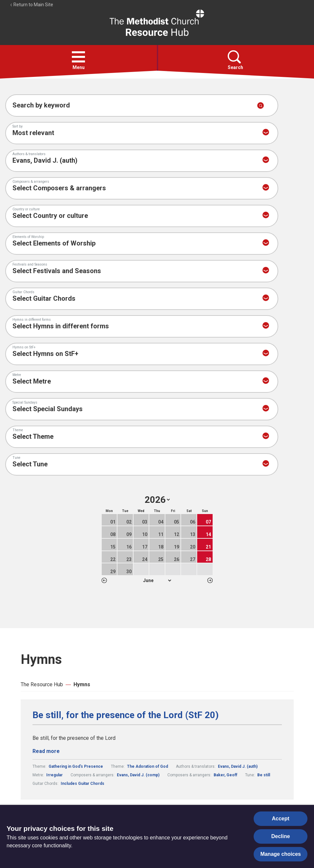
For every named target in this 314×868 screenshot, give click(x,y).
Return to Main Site (31, 5)
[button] (78, 57)
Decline (281, 836)
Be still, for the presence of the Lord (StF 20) (126, 715)
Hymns (82, 684)
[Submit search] (261, 106)
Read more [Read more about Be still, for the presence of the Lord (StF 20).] (46, 751)
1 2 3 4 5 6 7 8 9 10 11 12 (157, 580)
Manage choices (281, 854)
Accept (281, 819)
